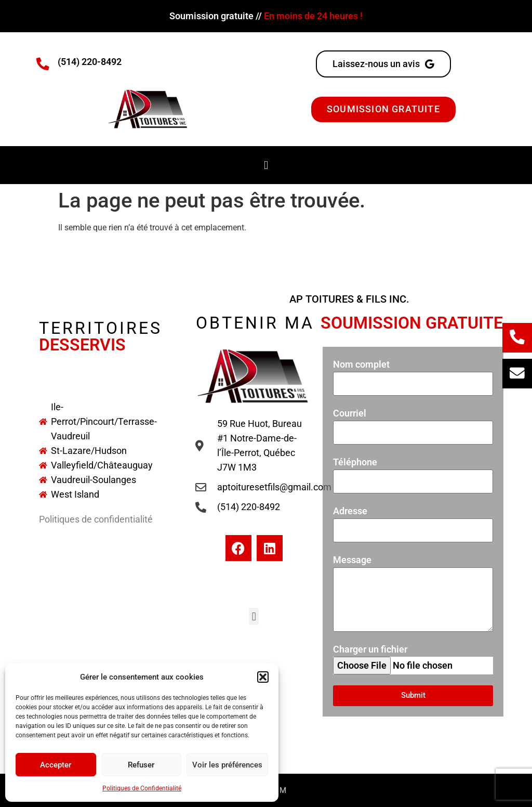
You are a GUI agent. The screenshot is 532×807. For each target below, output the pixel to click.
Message (352, 559)
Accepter (56, 765)
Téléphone (355, 461)
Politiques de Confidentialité (142, 788)
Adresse (350, 510)
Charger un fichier (370, 649)
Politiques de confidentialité (96, 519)
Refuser (141, 765)
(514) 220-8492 (90, 62)
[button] (263, 677)
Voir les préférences (227, 765)
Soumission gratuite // (266, 16)
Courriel (350, 413)
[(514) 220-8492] (43, 64)
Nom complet (361, 364)
